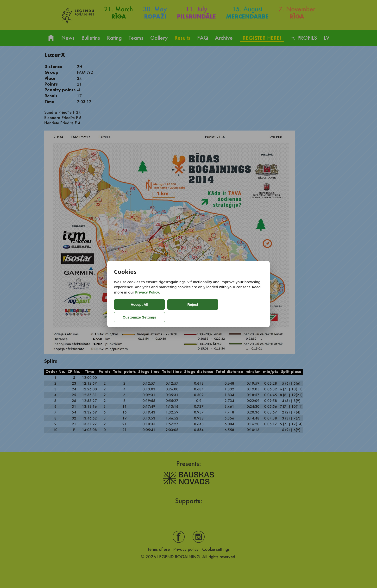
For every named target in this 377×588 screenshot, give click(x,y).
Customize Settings (218, 311)
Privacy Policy (147, 299)
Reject (174, 311)
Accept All (133, 311)
